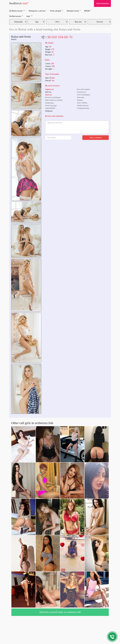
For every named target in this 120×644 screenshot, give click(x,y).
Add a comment (96, 138)
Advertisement (102, 3)
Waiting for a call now (38, 11)
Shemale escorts (74, 11)
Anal (29, 16)
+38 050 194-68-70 (59, 37)
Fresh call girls (57, 11)
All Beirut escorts (17, 11)
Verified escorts (16, 16)
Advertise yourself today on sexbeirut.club (60, 612)
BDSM (88, 11)
